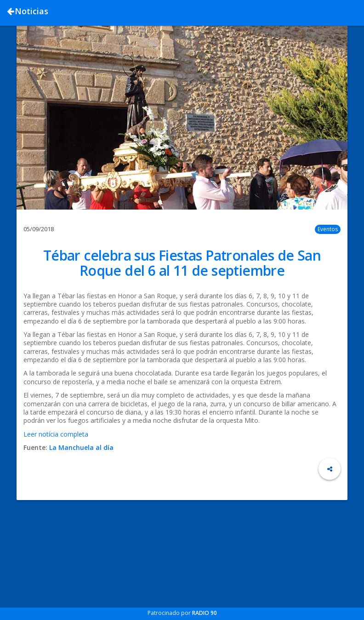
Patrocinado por (182, 613)
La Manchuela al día (81, 447)
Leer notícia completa (56, 434)
